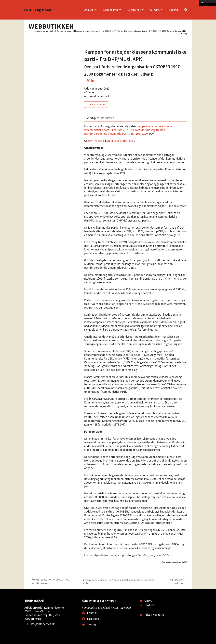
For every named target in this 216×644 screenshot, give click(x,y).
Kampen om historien (174, 581)
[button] (186, 10)
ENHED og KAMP (38, 10)
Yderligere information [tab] (100, 118)
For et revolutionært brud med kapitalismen (93, 581)
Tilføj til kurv (96, 104)
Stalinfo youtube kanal (120, 141)
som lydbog (95, 141)
